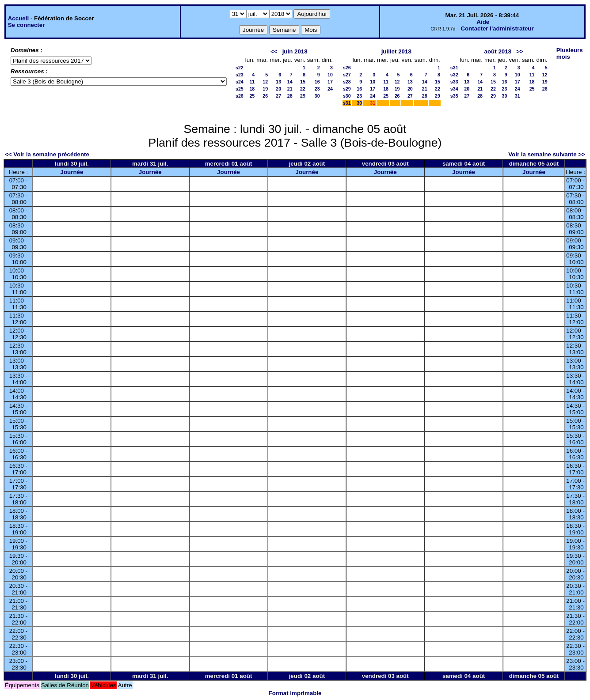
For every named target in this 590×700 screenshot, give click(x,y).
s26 (240, 96)
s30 (347, 96)
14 (290, 82)
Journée (72, 172)
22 (303, 89)
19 (265, 89)
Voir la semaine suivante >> (547, 154)
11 (252, 82)
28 (290, 96)
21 (290, 89)
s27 (347, 75)
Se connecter (27, 25)
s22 (240, 68)
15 (303, 82)
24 (330, 89)
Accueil (18, 18)
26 (265, 96)
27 (278, 96)
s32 (454, 75)
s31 (347, 103)
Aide (483, 22)
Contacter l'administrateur (497, 28)
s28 (347, 82)
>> (520, 51)
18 (252, 89)
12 (265, 82)
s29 (347, 89)
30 (317, 96)
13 (278, 82)
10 (330, 75)
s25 (240, 89)
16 (317, 82)
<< (274, 51)
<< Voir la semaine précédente (47, 154)
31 (518, 96)
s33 (454, 82)
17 (330, 82)
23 (317, 89)
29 (303, 96)
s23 (240, 75)
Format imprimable (295, 693)
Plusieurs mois (570, 53)
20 (278, 89)
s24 (240, 82)
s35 (454, 96)
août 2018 (498, 51)
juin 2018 (295, 51)
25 (252, 96)
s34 (454, 89)
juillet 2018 (396, 51)
